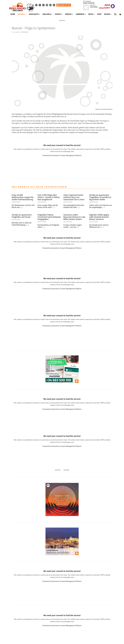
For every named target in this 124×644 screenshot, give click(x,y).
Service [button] (68, 14)
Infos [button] (91, 14)
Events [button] (58, 14)
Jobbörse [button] (80, 14)
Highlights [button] (34, 14)
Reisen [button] (107, 14)
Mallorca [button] (47, 14)
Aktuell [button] (21, 14)
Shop (99, 14)
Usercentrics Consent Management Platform (66, 155)
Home (13, 14)
